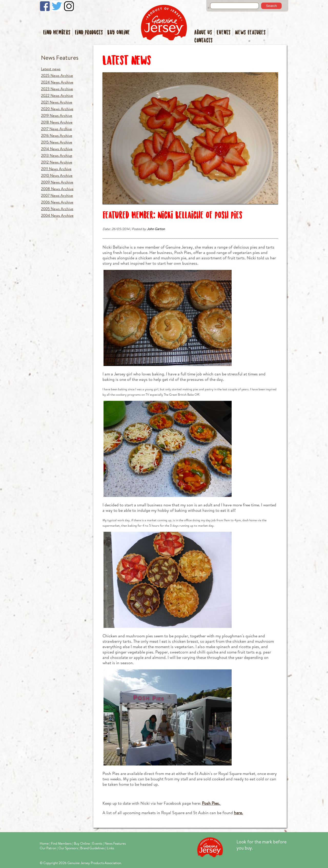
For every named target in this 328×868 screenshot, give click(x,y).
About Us (203, 33)
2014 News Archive (57, 149)
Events (224, 33)
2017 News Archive (57, 129)
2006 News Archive (57, 202)
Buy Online (119, 33)
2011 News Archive (56, 169)
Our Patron (48, 848)
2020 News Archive (57, 109)
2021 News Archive (57, 102)
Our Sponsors (68, 848)
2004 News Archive (57, 215)
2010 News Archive (57, 175)
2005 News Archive (57, 209)
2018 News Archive (57, 122)
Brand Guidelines (92, 848)
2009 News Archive (57, 182)
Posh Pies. (211, 803)
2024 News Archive (57, 82)
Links (110, 848)
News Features (250, 33)
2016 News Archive (57, 135)
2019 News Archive (57, 115)
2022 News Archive (57, 95)
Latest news (51, 69)
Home (44, 843)
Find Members (57, 33)
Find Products (89, 33)
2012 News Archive (57, 162)
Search (271, 6)
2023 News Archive (57, 89)
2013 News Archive (57, 155)
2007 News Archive (57, 195)
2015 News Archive (57, 142)
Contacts (203, 41)
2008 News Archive (57, 189)
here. (238, 813)
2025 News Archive (57, 75)
